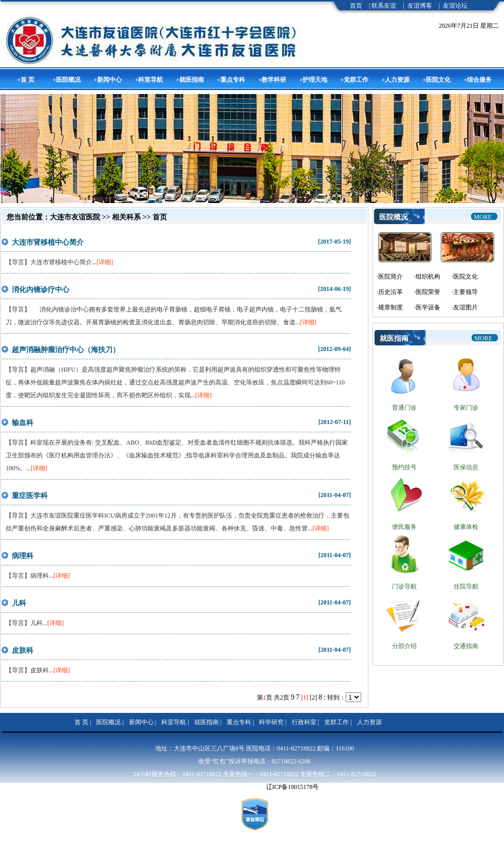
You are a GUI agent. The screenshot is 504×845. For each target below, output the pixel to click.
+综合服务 (478, 80)
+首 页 (26, 80)
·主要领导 (465, 292)
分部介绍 (404, 646)
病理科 (23, 556)
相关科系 (126, 217)
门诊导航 (404, 586)
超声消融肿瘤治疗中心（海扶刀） (66, 350)
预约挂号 (404, 467)
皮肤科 (23, 650)
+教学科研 (273, 80)
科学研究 (271, 722)
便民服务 (404, 527)
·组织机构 (427, 277)
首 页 (81, 722)
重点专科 (239, 722)
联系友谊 (384, 6)
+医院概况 (67, 80)
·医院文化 (465, 277)
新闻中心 (141, 722)
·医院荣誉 (427, 292)
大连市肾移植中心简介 (48, 242)
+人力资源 (396, 80)
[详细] (105, 262)
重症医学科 (30, 496)
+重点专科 (231, 80)
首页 (356, 6)
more (483, 217)
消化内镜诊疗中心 (41, 290)
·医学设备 (427, 307)
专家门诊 (466, 408)
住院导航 (466, 586)
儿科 (19, 603)
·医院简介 (390, 277)
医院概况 (108, 722)
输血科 (23, 423)
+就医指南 (190, 80)
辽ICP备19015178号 (293, 787)
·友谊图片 (465, 307)
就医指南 (207, 722)
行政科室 (304, 722)
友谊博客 (420, 6)
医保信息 (466, 467)
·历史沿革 (390, 292)
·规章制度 (390, 307)
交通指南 (466, 646)
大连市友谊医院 (75, 217)
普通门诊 (404, 408)
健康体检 (466, 527)
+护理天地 (314, 80)
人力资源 (369, 722)
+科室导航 (149, 80)
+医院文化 (437, 80)
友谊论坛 (455, 6)
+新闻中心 (108, 80)
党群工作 (337, 722)
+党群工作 (355, 80)
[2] (313, 697)
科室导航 (174, 722)
